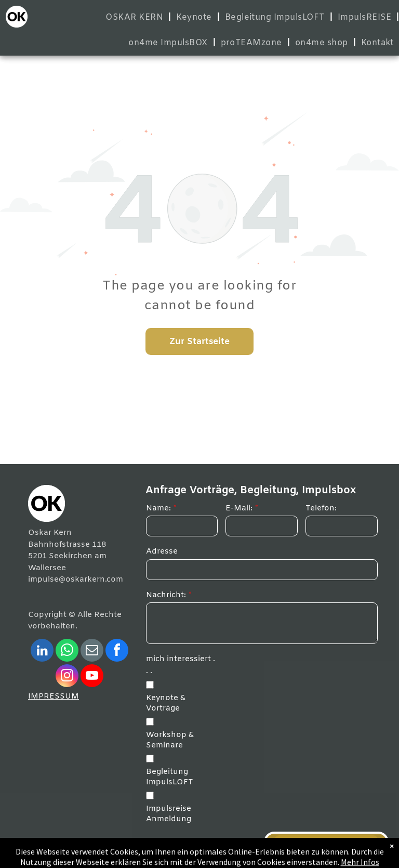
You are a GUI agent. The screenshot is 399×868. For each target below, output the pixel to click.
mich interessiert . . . (181, 665)
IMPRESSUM (54, 696)
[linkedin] (42, 652)
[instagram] (67, 677)
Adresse (162, 551)
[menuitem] (136, 17)
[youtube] (92, 677)
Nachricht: (166, 595)
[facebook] (117, 652)
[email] (92, 652)
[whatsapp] (67, 652)
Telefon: (321, 508)
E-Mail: (239, 508)
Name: (158, 508)
